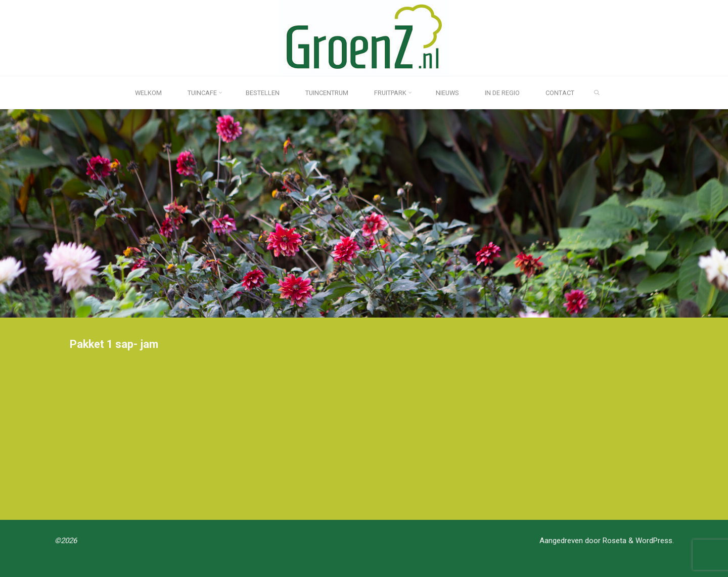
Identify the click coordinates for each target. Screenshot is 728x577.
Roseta (613, 541)
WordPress (654, 541)
